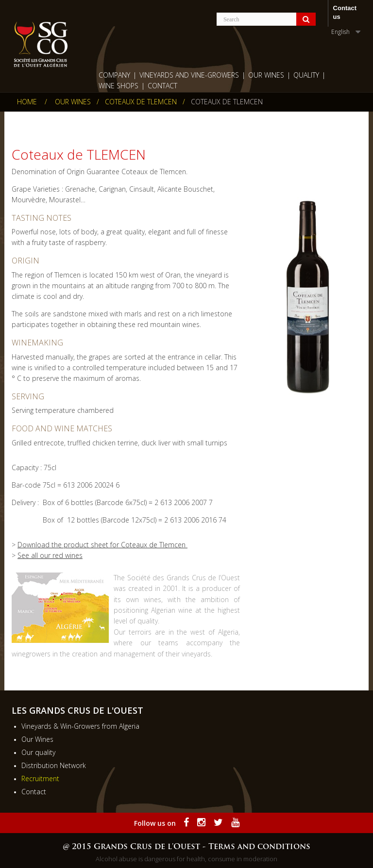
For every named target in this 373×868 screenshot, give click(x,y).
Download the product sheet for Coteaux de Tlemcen (102, 545)
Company (114, 75)
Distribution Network (54, 765)
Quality (306, 75)
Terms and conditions (259, 847)
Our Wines (266, 75)
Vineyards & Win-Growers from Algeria (80, 726)
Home (27, 102)
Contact (162, 86)
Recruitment (40, 778)
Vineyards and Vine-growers (189, 75)
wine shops (119, 86)
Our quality (38, 752)
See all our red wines (50, 555)
